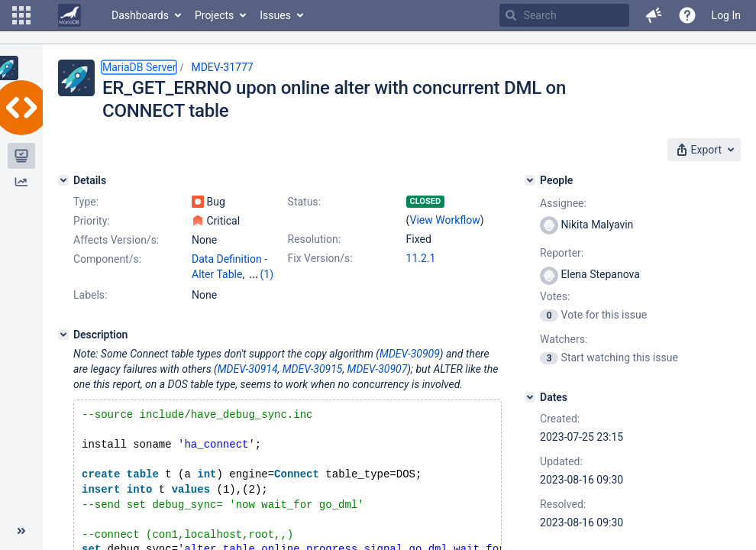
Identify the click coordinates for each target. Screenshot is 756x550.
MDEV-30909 (410, 354)
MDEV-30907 (378, 369)
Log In (726, 15)
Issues (275, 15)
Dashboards (140, 15)
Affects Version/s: (116, 240)
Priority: (92, 221)
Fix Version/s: (320, 258)
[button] (21, 15)
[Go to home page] (69, 15)
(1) (267, 274)
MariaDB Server (139, 67)
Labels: (90, 295)
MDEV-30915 (313, 369)
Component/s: (107, 259)
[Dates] (530, 397)
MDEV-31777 (222, 67)
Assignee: (563, 203)
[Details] (63, 180)
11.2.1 (421, 258)
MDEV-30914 (248, 369)
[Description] (63, 335)
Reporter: (562, 253)
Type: (86, 202)
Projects (214, 15)
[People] (530, 180)
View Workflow (445, 220)
